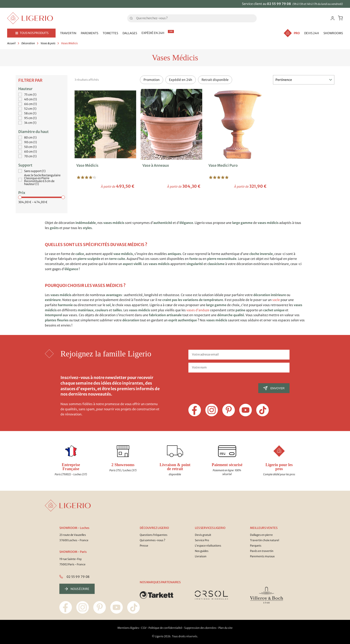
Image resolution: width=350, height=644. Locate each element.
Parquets (256, 546)
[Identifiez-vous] (333, 18)
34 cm (30, 123)
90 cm (30, 142)
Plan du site (225, 628)
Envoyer (274, 388)
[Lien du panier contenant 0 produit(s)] (340, 18)
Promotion (152, 80)
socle (276, 300)
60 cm (30, 152)
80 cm (30, 138)
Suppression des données (200, 628)
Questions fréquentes (154, 535)
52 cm (30, 109)
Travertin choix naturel (265, 540)
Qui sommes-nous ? (152, 540)
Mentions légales (128, 628)
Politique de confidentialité (165, 628)
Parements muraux (262, 556)
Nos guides (202, 551)
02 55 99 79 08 (279, 4)
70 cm (30, 156)
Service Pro (202, 540)
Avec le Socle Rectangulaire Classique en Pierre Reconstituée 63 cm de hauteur (42, 180)
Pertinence (304, 80)
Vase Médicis (87, 165)
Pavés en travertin (262, 551)
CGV (144, 628)
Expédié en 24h (181, 80)
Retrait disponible (215, 80)
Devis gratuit (203, 535)
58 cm (30, 113)
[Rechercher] (192, 18)
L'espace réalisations (208, 546)
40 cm (30, 99)
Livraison (201, 556)
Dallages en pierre (261, 535)
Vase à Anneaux (156, 165)
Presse (144, 546)
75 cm (30, 95)
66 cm (30, 104)
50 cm (30, 147)
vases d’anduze (198, 310)
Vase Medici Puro (223, 165)
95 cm (30, 118)
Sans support (35, 171)
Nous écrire (77, 589)
